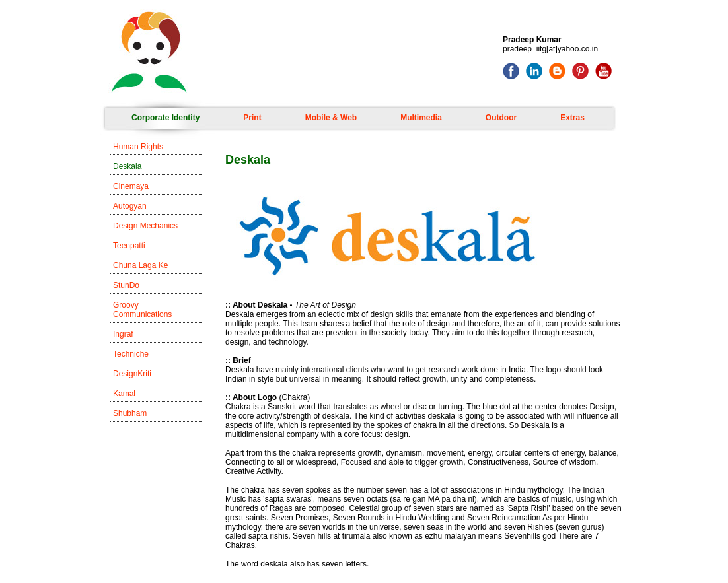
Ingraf (123, 334)
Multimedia (421, 118)
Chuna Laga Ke (140, 265)
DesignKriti (132, 374)
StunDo (126, 285)
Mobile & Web (331, 118)
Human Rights (138, 147)
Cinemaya (131, 186)
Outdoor (501, 118)
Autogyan (130, 206)
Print (252, 118)
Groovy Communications (142, 310)
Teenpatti (129, 246)
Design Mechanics (145, 226)
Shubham (130, 413)
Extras (572, 118)
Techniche (131, 354)
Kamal (124, 394)
